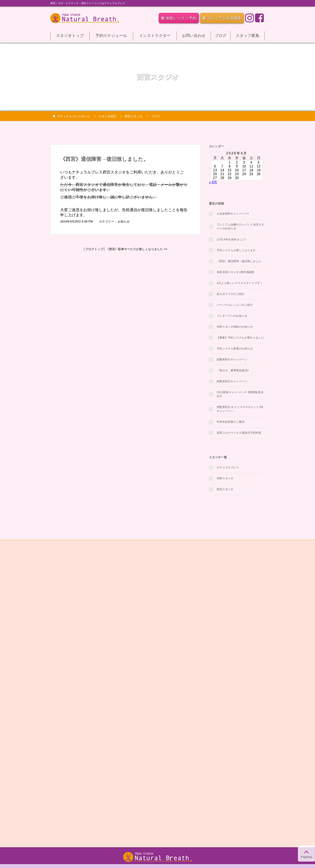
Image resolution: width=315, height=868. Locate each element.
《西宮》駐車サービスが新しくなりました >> (137, 249)
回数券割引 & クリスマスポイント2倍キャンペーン (240, 409)
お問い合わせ (194, 37)
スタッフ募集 (247, 37)
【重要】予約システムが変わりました (240, 338)
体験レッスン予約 (179, 18)
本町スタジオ (225, 478)
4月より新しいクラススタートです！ (240, 283)
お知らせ (124, 221)
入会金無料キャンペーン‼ (233, 214)
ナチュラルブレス (228, 467)
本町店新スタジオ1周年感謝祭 (235, 272)
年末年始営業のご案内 (231, 422)
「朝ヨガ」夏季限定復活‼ (233, 370)
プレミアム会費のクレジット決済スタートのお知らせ (240, 226)
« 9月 (213, 182)
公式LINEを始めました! (231, 239)
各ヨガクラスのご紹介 (231, 294)
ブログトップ (94, 249)
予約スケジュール (111, 37)
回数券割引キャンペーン (232, 359)
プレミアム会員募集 (222, 18)
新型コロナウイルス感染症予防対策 (239, 433)
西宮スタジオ (225, 489)
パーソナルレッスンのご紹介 (235, 305)
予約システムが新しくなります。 (238, 250)
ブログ (221, 37)
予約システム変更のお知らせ (235, 349)
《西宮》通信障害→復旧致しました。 (104, 159)
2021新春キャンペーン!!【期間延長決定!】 (240, 394)
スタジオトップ (70, 37)
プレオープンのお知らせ (232, 316)
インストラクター (155, 37)
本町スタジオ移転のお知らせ (235, 327)
